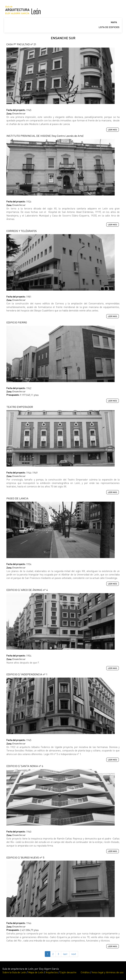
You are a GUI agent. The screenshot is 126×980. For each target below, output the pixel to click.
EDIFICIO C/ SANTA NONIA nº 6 (25, 766)
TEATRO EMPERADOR (20, 407)
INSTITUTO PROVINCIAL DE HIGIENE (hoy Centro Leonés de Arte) (45, 136)
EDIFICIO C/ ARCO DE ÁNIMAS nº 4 (27, 590)
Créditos (85, 972)
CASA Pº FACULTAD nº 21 (21, 44)
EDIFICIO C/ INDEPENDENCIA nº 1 (27, 674)
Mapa (114, 22)
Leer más (113, 130)
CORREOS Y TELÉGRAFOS (22, 231)
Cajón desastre (68, 972)
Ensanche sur (19, 113)
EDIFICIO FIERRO (17, 322)
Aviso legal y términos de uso (108, 972)
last (65, 954)
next (74, 954)
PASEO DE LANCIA (17, 498)
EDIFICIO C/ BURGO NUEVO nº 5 (25, 858)
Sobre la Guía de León (14, 972)
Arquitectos (52, 972)
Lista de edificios (109, 27)
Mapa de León (36, 972)
